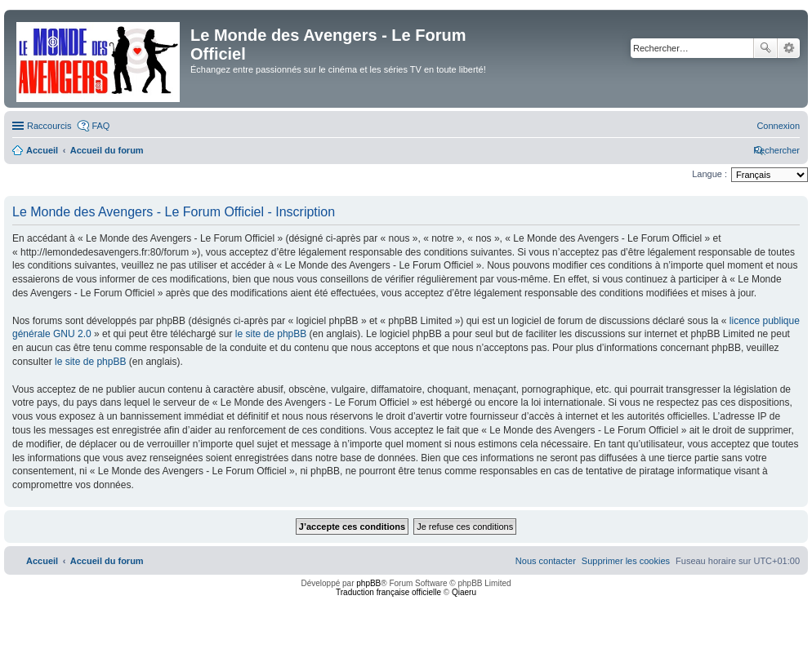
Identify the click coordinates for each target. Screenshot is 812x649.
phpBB (368, 583)
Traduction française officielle (388, 592)
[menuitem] (778, 126)
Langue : (709, 174)
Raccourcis (49, 126)
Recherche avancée (789, 48)
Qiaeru (464, 592)
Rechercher (765, 48)
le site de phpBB (271, 334)
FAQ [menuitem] (100, 126)
